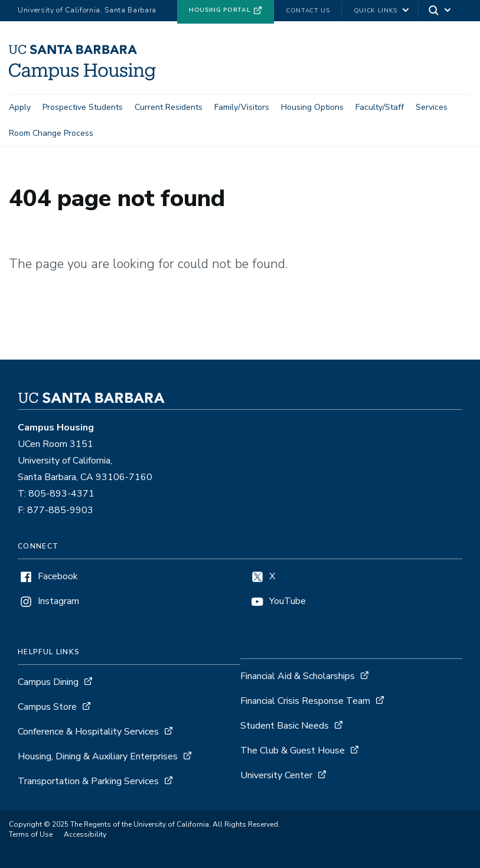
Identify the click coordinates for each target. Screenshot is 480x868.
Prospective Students (83, 107)
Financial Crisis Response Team (305, 701)
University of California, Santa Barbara (87, 10)
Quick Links (375, 11)
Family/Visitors (242, 107)
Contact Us (308, 11)
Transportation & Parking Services (88, 781)
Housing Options (312, 107)
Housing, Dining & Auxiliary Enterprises (98, 756)
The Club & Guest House (293, 750)
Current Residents (169, 107)
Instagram (58, 601)
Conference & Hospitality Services (88, 732)
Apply (20, 107)
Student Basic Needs (285, 726)
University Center (276, 775)
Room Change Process (51, 133)
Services (432, 107)
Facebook (58, 577)
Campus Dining (48, 682)
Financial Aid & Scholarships (298, 676)
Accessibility (85, 834)
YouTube (288, 601)
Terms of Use (31, 834)
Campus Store (47, 707)
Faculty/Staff (380, 107)
